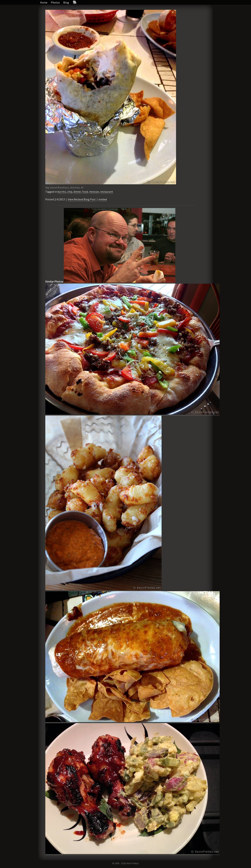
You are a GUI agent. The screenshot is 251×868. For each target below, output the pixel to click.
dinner (77, 192)
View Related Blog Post (82, 199)
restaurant (107, 192)
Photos (55, 2)
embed (103, 199)
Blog (66, 2)
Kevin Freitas (133, 863)
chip (70, 192)
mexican (94, 192)
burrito (62, 192)
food (85, 192)
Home (44, 2)
